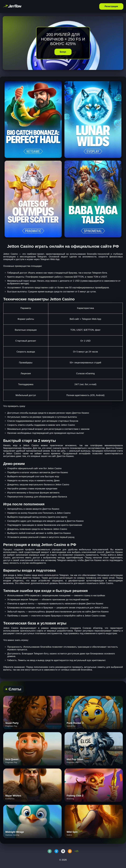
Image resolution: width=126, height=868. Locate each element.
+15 (76, 851)
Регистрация (111, 6)
